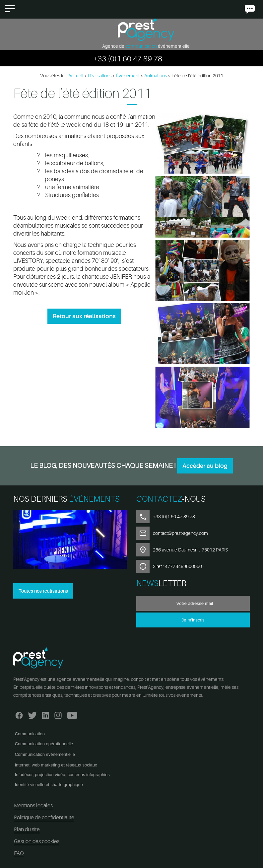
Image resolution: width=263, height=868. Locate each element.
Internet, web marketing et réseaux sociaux (56, 765)
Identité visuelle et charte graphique (49, 785)
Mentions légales (33, 806)
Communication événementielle (45, 754)
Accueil (76, 76)
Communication (30, 734)
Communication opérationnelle (44, 744)
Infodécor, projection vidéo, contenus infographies (62, 775)
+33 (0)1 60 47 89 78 (128, 59)
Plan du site (27, 830)
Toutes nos (43, 591)
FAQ (19, 853)
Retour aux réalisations (84, 316)
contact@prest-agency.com (180, 533)
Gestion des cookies (37, 841)
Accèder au (205, 466)
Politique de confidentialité (44, 818)
